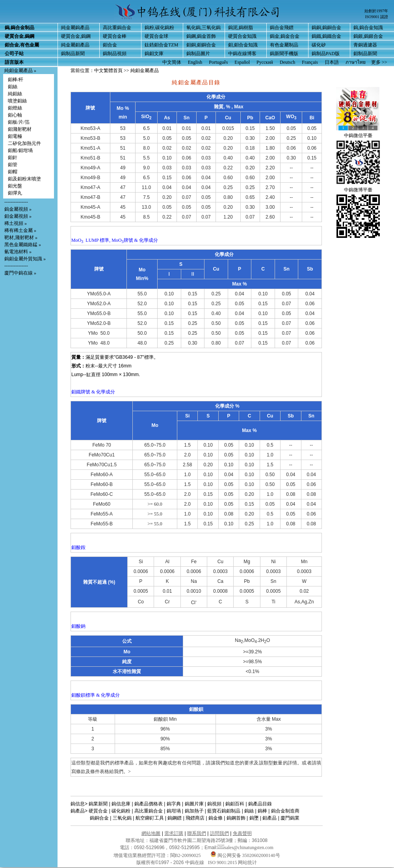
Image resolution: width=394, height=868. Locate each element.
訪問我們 (219, 833)
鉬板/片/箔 (19, 122)
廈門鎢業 (290, 818)
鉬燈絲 (15, 108)
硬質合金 (98, 811)
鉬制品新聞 (365, 54)
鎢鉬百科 (235, 804)
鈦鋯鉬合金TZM (161, 45)
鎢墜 (254, 818)
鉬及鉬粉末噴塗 (24, 179)
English (195, 62)
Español (242, 62)
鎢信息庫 (121, 804)
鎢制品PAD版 (326, 54)
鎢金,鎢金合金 (285, 36)
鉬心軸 (15, 115)
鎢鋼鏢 (175, 818)
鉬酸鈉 (78, 626)
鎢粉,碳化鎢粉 (159, 28)
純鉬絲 (15, 94)
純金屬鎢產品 (75, 28)
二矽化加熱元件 (24, 143)
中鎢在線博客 (242, 54)
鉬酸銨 (78, 547)
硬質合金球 (156, 36)
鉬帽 (13, 172)
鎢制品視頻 (115, 54)
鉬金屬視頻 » (18, 216)
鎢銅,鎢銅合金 (326, 28)
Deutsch (287, 62)
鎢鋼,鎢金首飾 (201, 36)
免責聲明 (242, 833)
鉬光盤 (15, 186)
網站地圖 (151, 833)
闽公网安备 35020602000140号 (245, 855)
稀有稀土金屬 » (20, 230)
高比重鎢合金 (117, 28)
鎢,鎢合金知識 (368, 28)
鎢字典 (174, 804)
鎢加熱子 (194, 811)
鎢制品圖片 (198, 54)
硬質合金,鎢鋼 (76, 36)
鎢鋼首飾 (236, 818)
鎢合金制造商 (285, 811)
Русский (265, 62)
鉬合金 (110, 45)
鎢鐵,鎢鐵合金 (326, 36)
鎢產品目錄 (260, 804)
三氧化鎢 (122, 818)
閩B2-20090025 (186, 855)
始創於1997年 (376, 11)
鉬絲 (13, 87)
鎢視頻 (214, 804)
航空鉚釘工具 (150, 818)
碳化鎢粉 (121, 811)
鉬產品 (269, 818)
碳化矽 (319, 45)
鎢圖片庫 (194, 804)
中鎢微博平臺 (358, 190)
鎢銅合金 (99, 818)
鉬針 (13, 158)
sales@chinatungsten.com (245, 848)
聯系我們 (197, 833)
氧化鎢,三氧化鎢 (204, 28)
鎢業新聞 (98, 804)
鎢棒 (262, 811)
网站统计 (247, 862)
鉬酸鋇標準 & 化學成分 (96, 695)
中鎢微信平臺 (358, 135)
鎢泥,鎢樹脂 (241, 28)
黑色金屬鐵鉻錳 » (23, 245)
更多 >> (379, 62)
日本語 (332, 62)
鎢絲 (249, 811)
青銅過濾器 (365, 45)
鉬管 (13, 165)
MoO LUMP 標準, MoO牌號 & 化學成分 (115, 240)
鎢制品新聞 (73, 54)
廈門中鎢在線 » (20, 273)
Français (310, 62)
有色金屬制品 (284, 45)
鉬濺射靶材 (20, 129)
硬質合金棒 (115, 36)
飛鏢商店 (195, 818)
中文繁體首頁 (108, 70)
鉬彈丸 (15, 193)
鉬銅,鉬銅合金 (201, 45)
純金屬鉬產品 (75, 45)
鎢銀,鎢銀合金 (368, 36)
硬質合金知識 (242, 36)
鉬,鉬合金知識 (243, 45)
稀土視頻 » (16, 223)
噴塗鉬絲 (17, 101)
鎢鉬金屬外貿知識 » (25, 259)
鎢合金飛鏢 (282, 28)
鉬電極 (15, 136)
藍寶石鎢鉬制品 (224, 811)
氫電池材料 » (18, 252)
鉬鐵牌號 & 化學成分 (93, 392)
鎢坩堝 (174, 811)
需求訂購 (174, 833)
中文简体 (172, 62)
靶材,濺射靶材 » (21, 237)
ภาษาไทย (356, 62)
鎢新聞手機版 (284, 54)
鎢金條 (216, 818)
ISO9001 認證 (376, 17)
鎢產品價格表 (149, 804)
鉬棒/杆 (16, 80)
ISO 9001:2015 (223, 862)
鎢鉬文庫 (154, 54)
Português (218, 62)
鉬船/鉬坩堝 (20, 150)
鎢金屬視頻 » (18, 209)
